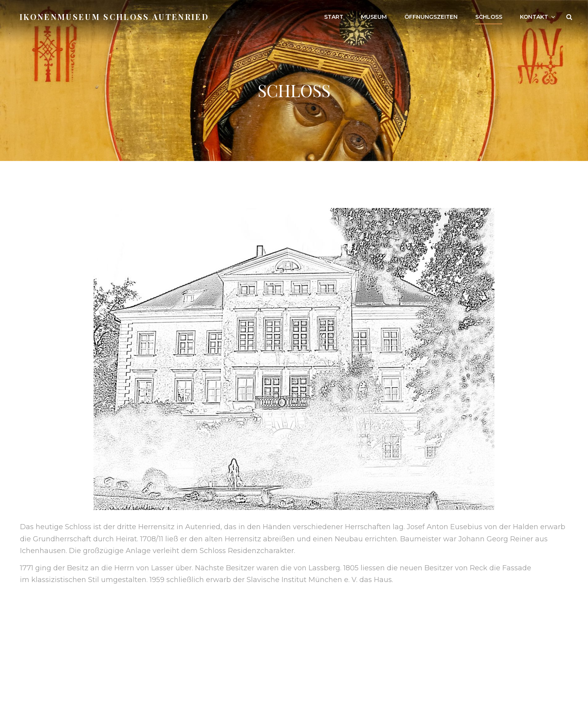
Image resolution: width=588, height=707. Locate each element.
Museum (374, 17)
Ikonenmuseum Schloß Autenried (114, 17)
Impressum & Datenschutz (67, 656)
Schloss (489, 17)
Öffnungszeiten (431, 17)
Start (334, 17)
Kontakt (538, 17)
